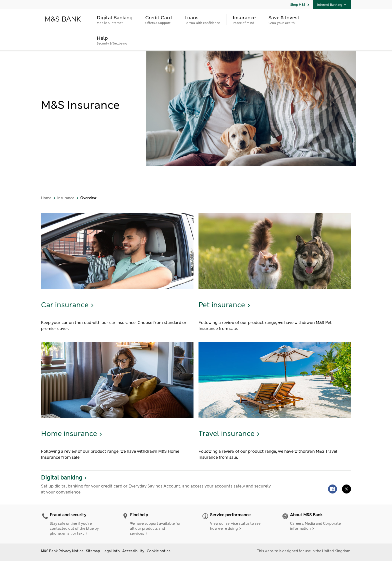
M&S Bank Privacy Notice (62, 551)
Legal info (111, 551)
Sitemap (93, 551)
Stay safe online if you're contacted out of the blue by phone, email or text (74, 528)
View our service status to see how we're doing (235, 526)
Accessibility (133, 551)
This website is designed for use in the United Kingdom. (304, 551)
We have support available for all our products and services (155, 528)
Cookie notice (159, 551)
